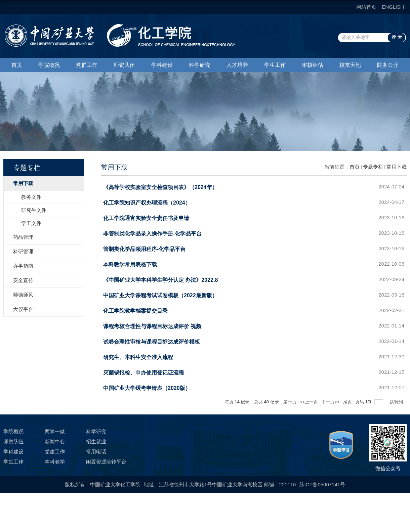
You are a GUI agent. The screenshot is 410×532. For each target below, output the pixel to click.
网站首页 (366, 7)
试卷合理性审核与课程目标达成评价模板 (152, 342)
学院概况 (49, 65)
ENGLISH (393, 7)
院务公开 (388, 65)
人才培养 (237, 65)
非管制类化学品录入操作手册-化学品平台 (152, 234)
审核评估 (313, 65)
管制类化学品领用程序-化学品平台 (144, 249)
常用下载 (397, 167)
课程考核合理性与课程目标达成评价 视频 (152, 326)
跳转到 (397, 402)
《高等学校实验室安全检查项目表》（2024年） (160, 187)
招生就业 (96, 441)
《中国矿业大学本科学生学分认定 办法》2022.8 (160, 280)
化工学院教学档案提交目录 (135, 311)
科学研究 (200, 65)
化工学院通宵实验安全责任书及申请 (146, 218)
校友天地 (350, 65)
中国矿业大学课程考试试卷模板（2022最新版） (160, 295)
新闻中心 (55, 441)
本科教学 (55, 462)
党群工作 (87, 65)
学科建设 (162, 65)
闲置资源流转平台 (106, 462)
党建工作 (55, 452)
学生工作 (275, 65)
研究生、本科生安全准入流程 (138, 357)
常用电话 (96, 452)
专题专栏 (373, 167)
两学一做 (55, 431)
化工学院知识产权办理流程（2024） (147, 203)
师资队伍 (124, 65)
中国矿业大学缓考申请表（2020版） (147, 388)
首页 (17, 65)
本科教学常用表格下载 (130, 264)
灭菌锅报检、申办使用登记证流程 (143, 373)
